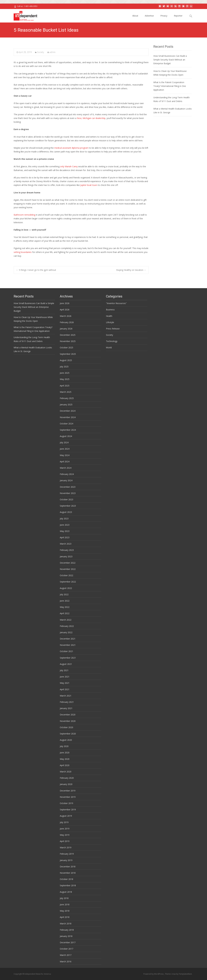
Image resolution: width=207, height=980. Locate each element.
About (135, 16)
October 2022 (66, 575)
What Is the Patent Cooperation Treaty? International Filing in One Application (170, 86)
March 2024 (66, 468)
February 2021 (67, 702)
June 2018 (65, 904)
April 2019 (65, 841)
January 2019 (66, 860)
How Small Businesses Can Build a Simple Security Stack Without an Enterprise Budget (170, 60)
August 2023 (66, 512)
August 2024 (66, 436)
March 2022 (66, 620)
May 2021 (65, 683)
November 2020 (68, 721)
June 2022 (65, 601)
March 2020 (66, 772)
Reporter (178, 16)
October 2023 (66, 499)
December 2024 (68, 411)
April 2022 (65, 613)
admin (52, 52)
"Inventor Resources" (116, 303)
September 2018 (68, 885)
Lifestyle (110, 322)
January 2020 (66, 784)
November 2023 (68, 493)
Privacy (164, 16)
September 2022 (68, 582)
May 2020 (65, 759)
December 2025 (68, 335)
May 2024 (65, 455)
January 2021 (66, 708)
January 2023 (66, 556)
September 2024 (68, 430)
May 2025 (65, 379)
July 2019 (64, 822)
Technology (112, 341)
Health (109, 316)
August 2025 (66, 360)
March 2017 (66, 955)
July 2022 (64, 594)
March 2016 (66, 961)
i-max (174, 974)
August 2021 (66, 664)
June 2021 (65, 677)
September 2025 (68, 354)
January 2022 (66, 632)
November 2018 (68, 873)
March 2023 (66, 544)
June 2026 (65, 303)
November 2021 (68, 645)
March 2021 (66, 696)
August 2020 (66, 740)
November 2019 (68, 797)
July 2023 (64, 519)
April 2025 (65, 386)
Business (110, 310)
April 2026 (65, 310)
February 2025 (67, 398)
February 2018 (67, 930)
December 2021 (68, 639)
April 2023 (65, 537)
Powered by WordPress (154, 974)
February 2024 (67, 474)
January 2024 (66, 480)
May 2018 (65, 911)
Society (40, 52)
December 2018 (68, 867)
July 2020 (64, 746)
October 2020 (66, 727)
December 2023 (68, 487)
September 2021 (68, 658)
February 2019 (67, 854)
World (109, 347)
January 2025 (66, 404)
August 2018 (66, 892)
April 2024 (65, 461)
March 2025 (66, 392)
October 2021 (66, 651)
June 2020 (65, 753)
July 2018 (64, 898)
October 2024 (66, 424)
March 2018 (66, 924)
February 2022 (67, 626)
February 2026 (67, 322)
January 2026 (66, 329)
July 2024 (64, 442)
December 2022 (68, 563)
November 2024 (68, 417)
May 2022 (65, 607)
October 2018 (66, 879)
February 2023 (67, 550)
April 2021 (65, 689)
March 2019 (66, 847)
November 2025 (68, 341)
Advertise (149, 16)
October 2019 (66, 803)
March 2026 (66, 316)
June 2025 (65, 373)
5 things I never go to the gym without (36, 270)
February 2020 (67, 778)
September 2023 (68, 506)
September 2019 (68, 810)
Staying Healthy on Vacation (131, 270)
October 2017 (66, 949)
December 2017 (68, 942)
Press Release (113, 329)
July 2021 (64, 670)
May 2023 (65, 531)
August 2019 (66, 816)
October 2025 (66, 347)
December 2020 (68, 715)
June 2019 (65, 829)
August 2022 (66, 588)
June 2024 (65, 449)
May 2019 (65, 835)
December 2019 (68, 791)
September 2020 (68, 734)
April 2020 (65, 765)
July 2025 (64, 367)
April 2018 (65, 917)
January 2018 (66, 936)
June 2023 (65, 525)
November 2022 (68, 569)
